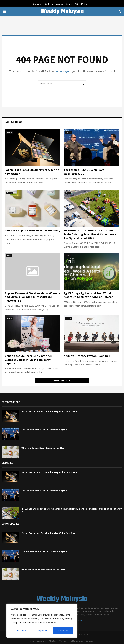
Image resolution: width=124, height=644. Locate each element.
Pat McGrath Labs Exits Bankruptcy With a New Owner (50, 411)
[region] (42, 621)
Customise (21, 631)
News (68, 193)
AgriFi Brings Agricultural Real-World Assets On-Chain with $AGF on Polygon (88, 295)
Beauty (10, 132)
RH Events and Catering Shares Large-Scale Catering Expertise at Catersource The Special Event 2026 (90, 234)
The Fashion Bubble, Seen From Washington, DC (84, 172)
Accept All (63, 631)
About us (59, 4)
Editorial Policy (81, 4)
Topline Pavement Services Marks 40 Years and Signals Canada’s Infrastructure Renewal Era (32, 297)
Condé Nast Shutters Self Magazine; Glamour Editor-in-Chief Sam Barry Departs (28, 360)
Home (31, 641)
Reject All (42, 631)
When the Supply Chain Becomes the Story (33, 230)
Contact (69, 4)
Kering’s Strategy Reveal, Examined (87, 356)
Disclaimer (37, 4)
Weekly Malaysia (62, 11)
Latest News (14, 122)
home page (62, 71)
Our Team (49, 4)
